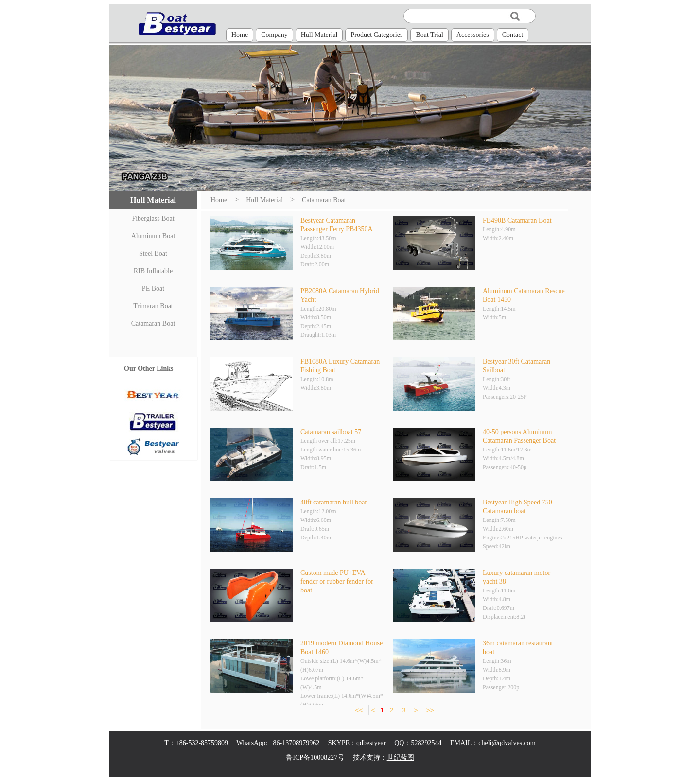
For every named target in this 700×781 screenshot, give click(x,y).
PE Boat (153, 288)
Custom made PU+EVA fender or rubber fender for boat (337, 581)
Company (274, 35)
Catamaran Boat (153, 323)
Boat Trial (429, 35)
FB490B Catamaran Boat (517, 220)
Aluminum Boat (153, 236)
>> (430, 710)
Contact (513, 35)
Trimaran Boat (153, 306)
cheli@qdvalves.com (507, 743)
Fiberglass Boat (153, 218)
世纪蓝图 (401, 757)
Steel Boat (153, 253)
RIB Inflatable (153, 271)
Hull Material (319, 35)
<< (359, 710)
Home (240, 35)
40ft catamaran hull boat (333, 502)
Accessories (473, 35)
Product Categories (376, 35)
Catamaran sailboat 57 (331, 432)
